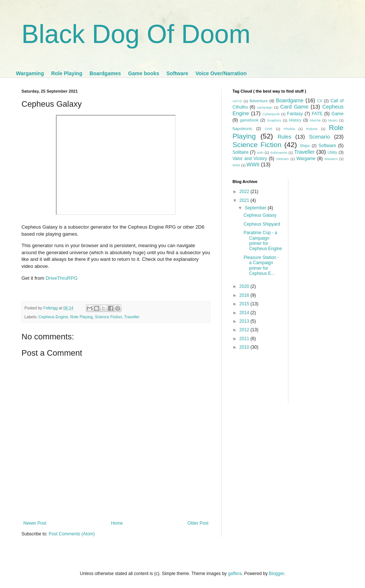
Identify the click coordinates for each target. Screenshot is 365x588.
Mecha (315, 120)
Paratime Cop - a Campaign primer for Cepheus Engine (263, 241)
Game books (144, 73)
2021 (245, 200)
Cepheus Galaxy (260, 215)
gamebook (249, 120)
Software (177, 73)
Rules (284, 137)
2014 (245, 313)
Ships (305, 146)
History (295, 120)
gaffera (235, 574)
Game (337, 114)
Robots (312, 129)
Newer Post (35, 523)
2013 (245, 321)
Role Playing (67, 73)
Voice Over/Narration (221, 73)
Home (117, 523)
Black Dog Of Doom (136, 34)
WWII (253, 165)
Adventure (259, 101)
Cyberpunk (271, 114)
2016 (245, 295)
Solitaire (240, 152)
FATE (317, 114)
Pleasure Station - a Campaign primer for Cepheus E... (261, 265)
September (256, 208)
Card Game (294, 107)
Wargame (306, 159)
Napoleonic (242, 129)
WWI (236, 165)
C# (319, 101)
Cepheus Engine (53, 317)
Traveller (132, 317)
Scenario (320, 137)
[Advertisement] (316, 290)
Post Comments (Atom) (72, 534)
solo (260, 152)
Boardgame (289, 100)
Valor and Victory (250, 159)
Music (333, 120)
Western (331, 159)
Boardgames (105, 73)
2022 (245, 192)
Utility (332, 152)
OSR (269, 129)
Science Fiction (108, 317)
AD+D (237, 101)
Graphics (274, 120)
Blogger (276, 574)
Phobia (289, 129)
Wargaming (30, 73)
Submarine (279, 152)
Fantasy (295, 114)
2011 (245, 339)
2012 (245, 330)
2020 (245, 286)
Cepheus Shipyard (262, 224)
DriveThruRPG (61, 278)
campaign (265, 107)
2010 (245, 347)
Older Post (198, 523)
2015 (245, 304)
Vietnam (283, 159)
